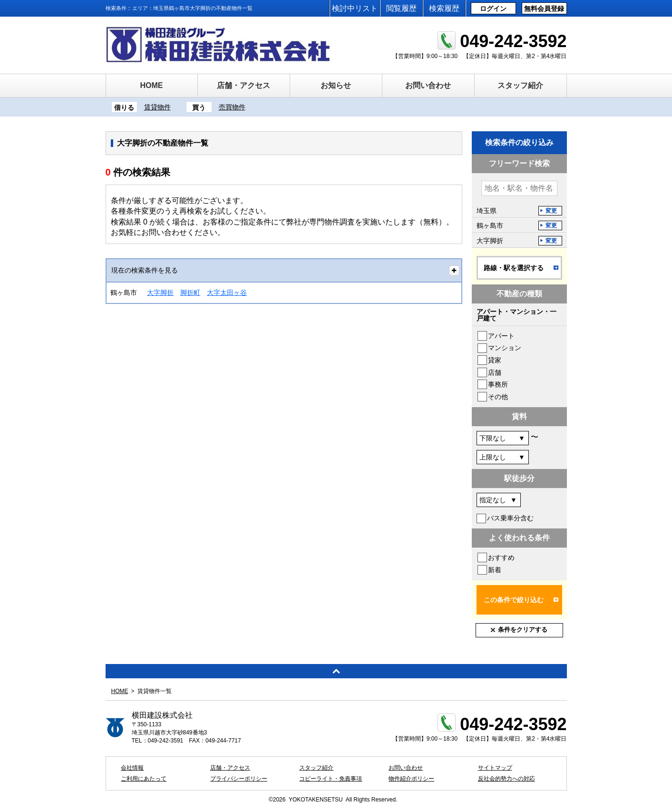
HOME (152, 85)
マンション (505, 348)
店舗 (495, 372)
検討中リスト (355, 8)
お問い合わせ (428, 85)
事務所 (498, 384)
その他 (498, 397)
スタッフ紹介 (520, 85)
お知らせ (336, 85)
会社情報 (132, 768)
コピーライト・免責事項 (331, 779)
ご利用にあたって (144, 779)
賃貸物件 (157, 107)
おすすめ (501, 557)
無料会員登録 (544, 9)
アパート (501, 336)
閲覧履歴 (401, 8)
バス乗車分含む (510, 518)
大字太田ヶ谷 (227, 293)
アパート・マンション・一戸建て (516, 315)
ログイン (493, 9)
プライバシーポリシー (239, 779)
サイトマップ (495, 768)
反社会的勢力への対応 (506, 779)
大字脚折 (160, 293)
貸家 (495, 360)
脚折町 (190, 293)
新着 (495, 570)
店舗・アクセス (243, 85)
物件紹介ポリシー (411, 779)
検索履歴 (444, 8)
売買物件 (232, 107)
